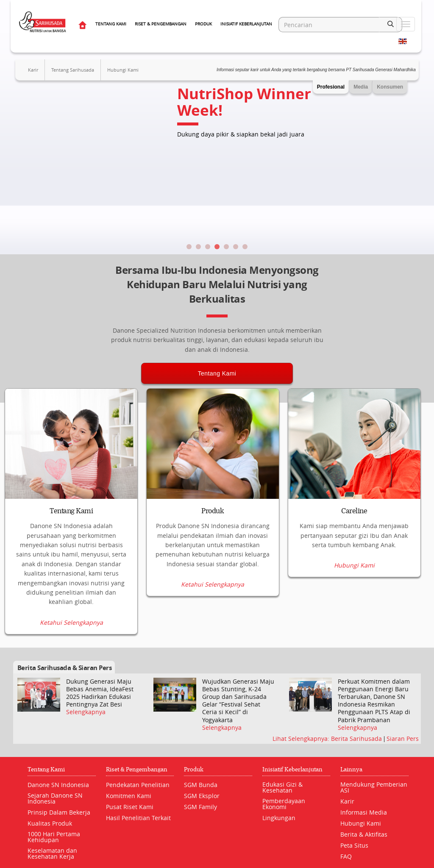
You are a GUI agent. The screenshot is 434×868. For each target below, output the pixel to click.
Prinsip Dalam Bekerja (59, 812)
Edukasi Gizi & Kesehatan (282, 787)
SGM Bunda (201, 785)
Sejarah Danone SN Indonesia (55, 798)
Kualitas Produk (50, 823)
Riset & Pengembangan (161, 24)
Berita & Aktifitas (364, 834)
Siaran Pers (403, 739)
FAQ (346, 856)
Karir (33, 70)
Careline (354, 511)
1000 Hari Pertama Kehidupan (54, 837)
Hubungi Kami (123, 70)
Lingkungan (279, 818)
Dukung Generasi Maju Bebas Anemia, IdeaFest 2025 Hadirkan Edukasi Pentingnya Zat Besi (100, 693)
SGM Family (200, 807)
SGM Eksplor (202, 796)
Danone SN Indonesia (58, 785)
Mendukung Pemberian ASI (374, 787)
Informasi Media (364, 812)
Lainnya (351, 769)
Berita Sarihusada (357, 739)
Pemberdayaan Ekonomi (284, 804)
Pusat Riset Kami (130, 807)
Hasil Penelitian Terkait (138, 818)
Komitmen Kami (129, 796)
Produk (203, 24)
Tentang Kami (111, 24)
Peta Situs (354, 845)
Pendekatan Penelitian (138, 785)
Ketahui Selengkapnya (71, 623)
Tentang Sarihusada (73, 70)
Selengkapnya (86, 712)
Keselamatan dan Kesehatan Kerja (52, 853)
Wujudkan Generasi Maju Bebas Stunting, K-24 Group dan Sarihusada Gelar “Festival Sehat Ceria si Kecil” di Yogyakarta (238, 701)
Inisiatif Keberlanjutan (246, 24)
